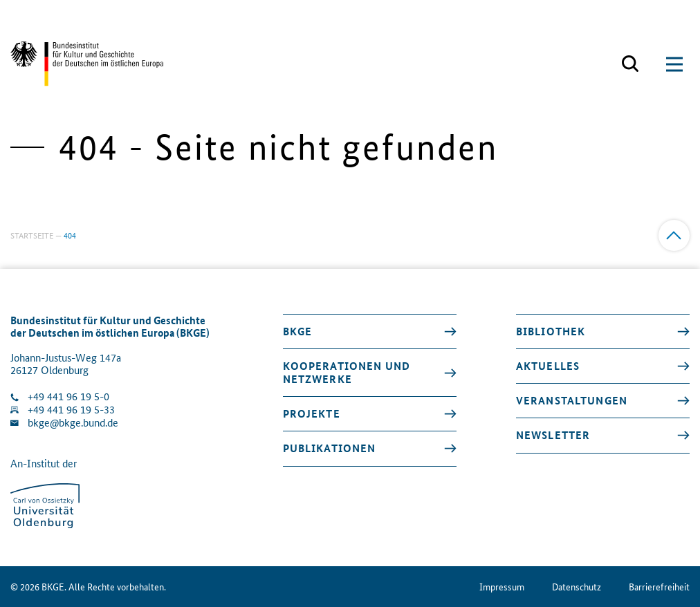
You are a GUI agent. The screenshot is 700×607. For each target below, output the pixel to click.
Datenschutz (577, 587)
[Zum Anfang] (674, 235)
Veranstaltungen (572, 400)
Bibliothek (551, 331)
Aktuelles (548, 366)
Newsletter (553, 435)
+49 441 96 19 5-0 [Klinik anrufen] (68, 396)
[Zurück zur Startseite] (87, 64)
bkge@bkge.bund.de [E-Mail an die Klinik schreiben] (73, 423)
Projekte (312, 413)
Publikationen (330, 448)
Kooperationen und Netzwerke (347, 372)
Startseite (32, 235)
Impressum (502, 587)
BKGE (298, 331)
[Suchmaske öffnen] (630, 64)
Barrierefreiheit (659, 587)
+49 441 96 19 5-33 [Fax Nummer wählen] (71, 410)
